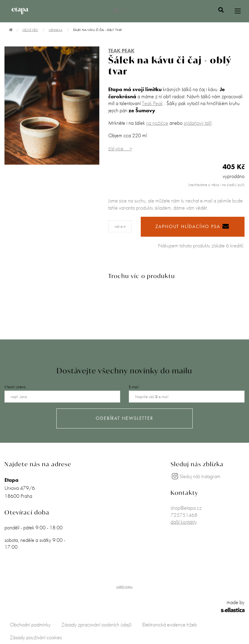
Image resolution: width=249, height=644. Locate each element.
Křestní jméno (15, 387)
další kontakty (184, 522)
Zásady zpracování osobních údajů (96, 624)
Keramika (55, 30)
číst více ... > (120, 148)
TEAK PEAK (121, 50)
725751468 (184, 515)
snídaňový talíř (198, 123)
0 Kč (121, 10)
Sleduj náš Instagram (195, 476)
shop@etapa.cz (186, 508)
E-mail (134, 387)
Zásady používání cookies (36, 637)
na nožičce (157, 123)
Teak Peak (152, 103)
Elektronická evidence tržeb (170, 624)
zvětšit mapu (124, 587)
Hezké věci (30, 30)
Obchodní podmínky (30, 624)
